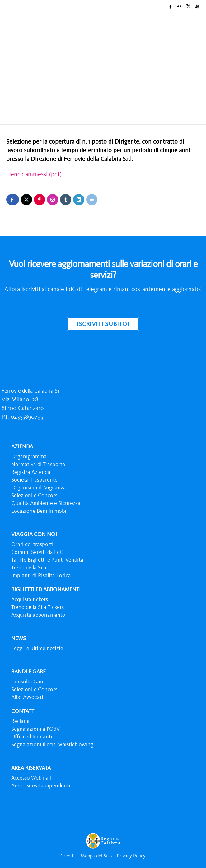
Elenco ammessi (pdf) (34, 174)
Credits (68, 856)
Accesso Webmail (31, 778)
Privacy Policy (131, 856)
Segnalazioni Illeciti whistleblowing (52, 744)
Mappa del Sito (96, 856)
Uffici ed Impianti (32, 737)
